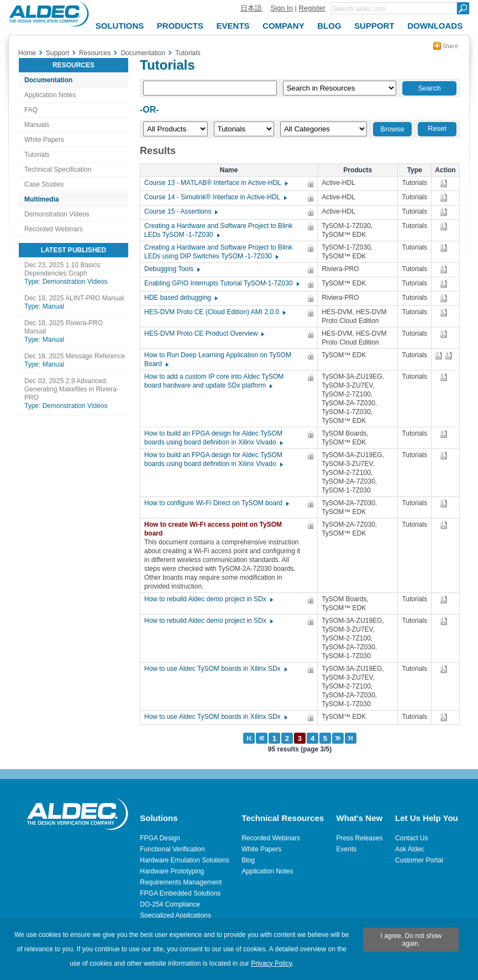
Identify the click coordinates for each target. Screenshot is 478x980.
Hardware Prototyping (172, 871)
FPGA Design (160, 838)
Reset (437, 128)
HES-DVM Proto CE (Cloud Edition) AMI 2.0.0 (214, 312)
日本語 (251, 8)
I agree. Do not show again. (411, 940)
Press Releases (360, 838)
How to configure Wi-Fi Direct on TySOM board (216, 503)
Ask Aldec (410, 849)
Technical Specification (58, 169)
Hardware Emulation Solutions (184, 860)
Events (347, 849)
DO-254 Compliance (170, 904)
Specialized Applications (175, 915)
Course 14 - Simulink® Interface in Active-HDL (215, 197)
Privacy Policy (271, 963)
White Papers (44, 140)
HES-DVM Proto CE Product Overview (204, 333)
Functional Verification (172, 849)
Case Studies (44, 184)
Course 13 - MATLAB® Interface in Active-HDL (216, 183)
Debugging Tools (172, 269)
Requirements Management (181, 882)
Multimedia (42, 199)
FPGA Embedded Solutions (180, 893)
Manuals (37, 125)
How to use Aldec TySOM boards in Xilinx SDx (215, 669)
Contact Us (411, 838)
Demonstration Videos (57, 214)
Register (312, 8)
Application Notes (50, 95)
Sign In (281, 8)
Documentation (48, 80)
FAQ (31, 110)
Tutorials (37, 155)
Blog (248, 860)
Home (27, 53)
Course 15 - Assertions (180, 211)
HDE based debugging (180, 298)
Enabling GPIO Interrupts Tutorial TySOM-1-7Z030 (221, 283)
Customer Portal (419, 860)
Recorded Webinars (54, 229)
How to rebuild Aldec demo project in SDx (208, 599)
